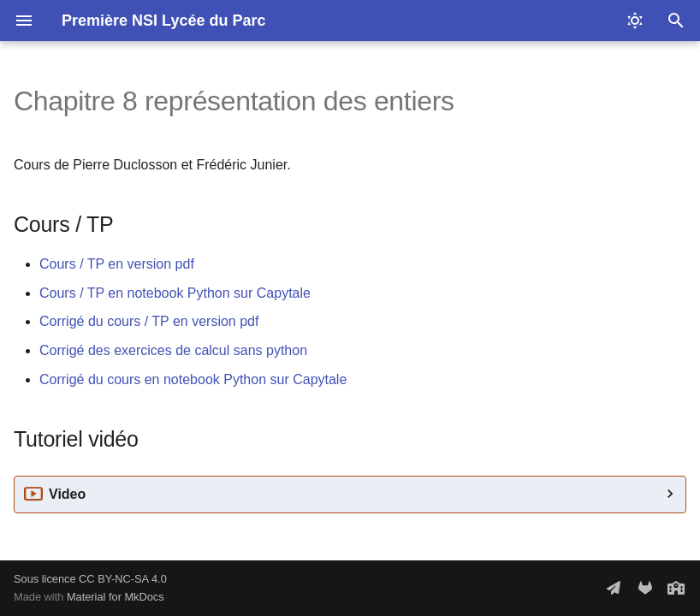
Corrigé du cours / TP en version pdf (149, 321)
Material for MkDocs (116, 597)
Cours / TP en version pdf (117, 264)
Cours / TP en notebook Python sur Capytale (175, 293)
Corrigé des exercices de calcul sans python (173, 350)
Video (67, 494)
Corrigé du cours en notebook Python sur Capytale (193, 379)
